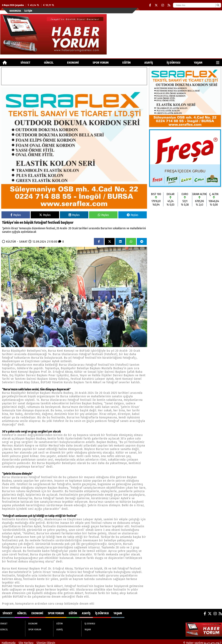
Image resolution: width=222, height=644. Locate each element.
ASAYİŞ (149, 63)
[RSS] (169, 5)
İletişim (28, 11)
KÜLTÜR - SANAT (17, 242)
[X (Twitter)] (156, 5)
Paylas (16, 215)
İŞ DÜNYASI (173, 63)
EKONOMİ (73, 63)
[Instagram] (163, 5)
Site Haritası (26, 641)
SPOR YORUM (101, 63)
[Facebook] (150, 5)
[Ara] (218, 5)
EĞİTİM (127, 63)
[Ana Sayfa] (5, 63)
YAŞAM (198, 63)
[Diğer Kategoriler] (218, 63)
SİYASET (25, 63)
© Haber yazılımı (203, 641)
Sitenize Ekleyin (46, 641)
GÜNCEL (49, 63)
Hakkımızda (15, 11)
